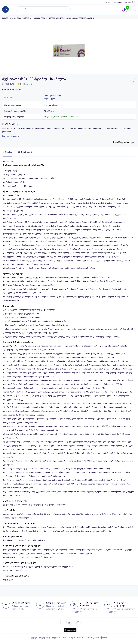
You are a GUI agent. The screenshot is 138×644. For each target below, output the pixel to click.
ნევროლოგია (39, 18)
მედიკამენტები (22, 18)
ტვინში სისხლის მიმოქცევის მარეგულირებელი (71, 18)
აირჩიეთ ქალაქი (52, 95)
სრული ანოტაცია (11, 136)
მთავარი (7, 18)
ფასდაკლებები (130, 2)
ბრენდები (117, 2)
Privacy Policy (94, 637)
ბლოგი (109, 2)
